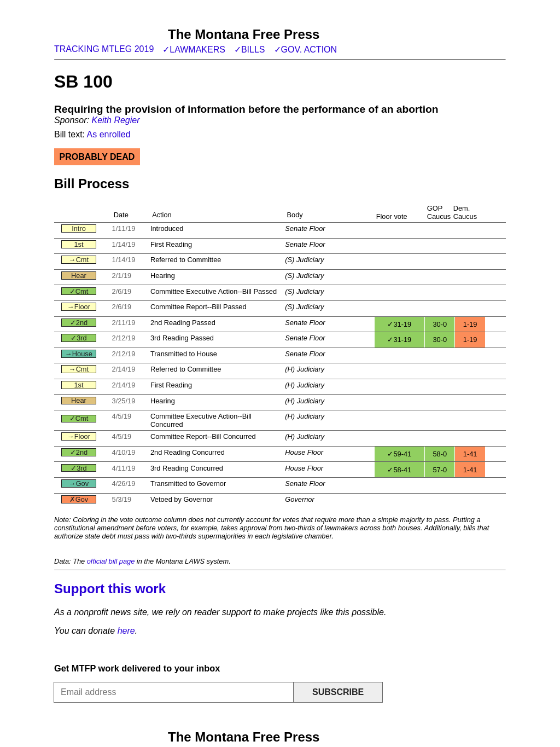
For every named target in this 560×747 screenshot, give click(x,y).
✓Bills (250, 50)
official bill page (111, 561)
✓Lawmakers (194, 50)
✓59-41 (399, 454)
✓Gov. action (306, 50)
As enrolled (109, 134)
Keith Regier (115, 120)
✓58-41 (399, 470)
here (126, 631)
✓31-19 (399, 324)
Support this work (110, 589)
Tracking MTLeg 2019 (104, 49)
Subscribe (338, 692)
